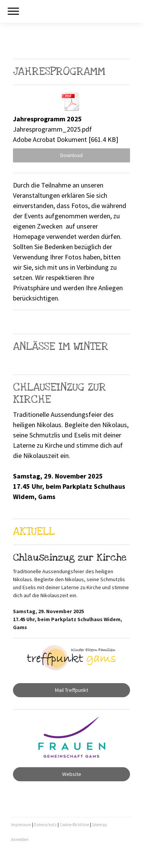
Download (71, 155)
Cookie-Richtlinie (74, 825)
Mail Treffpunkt (71, 690)
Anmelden (20, 839)
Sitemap (100, 825)
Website (72, 774)
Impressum (21, 825)
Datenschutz (45, 825)
